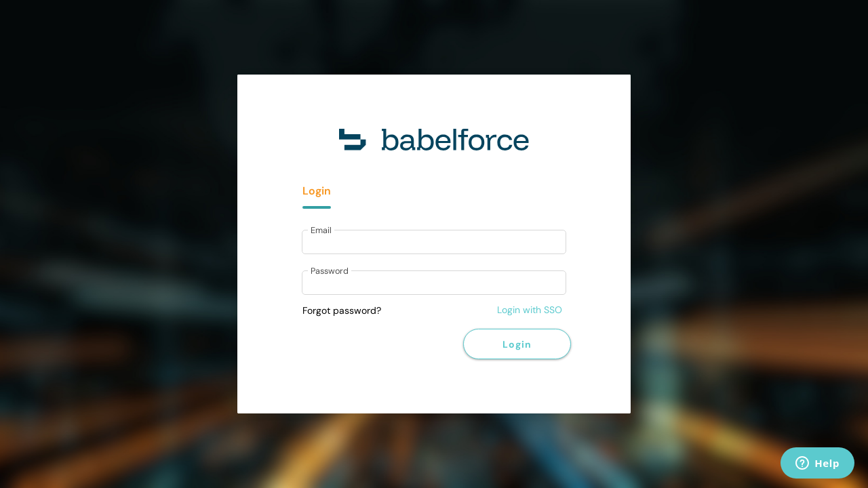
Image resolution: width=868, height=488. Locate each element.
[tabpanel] (434, 264)
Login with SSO (530, 310)
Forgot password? (342, 310)
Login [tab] (317, 191)
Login (517, 344)
